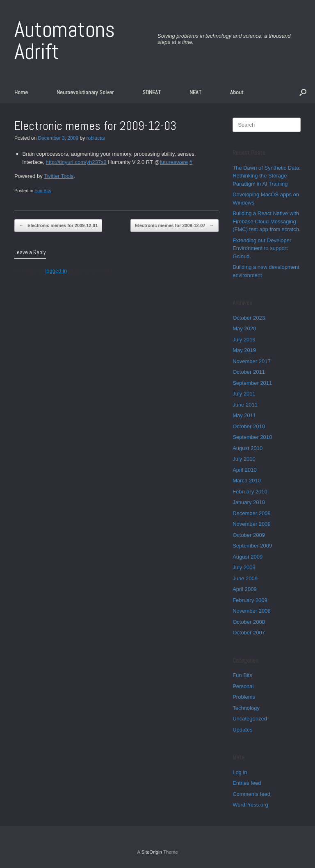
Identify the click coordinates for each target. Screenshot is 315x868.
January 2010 (249, 502)
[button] (303, 92)
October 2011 (249, 372)
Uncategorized (250, 719)
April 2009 (245, 589)
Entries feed (247, 783)
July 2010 (244, 459)
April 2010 (245, 470)
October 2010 (249, 426)
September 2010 (252, 437)
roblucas (95, 138)
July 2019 (244, 340)
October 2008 (249, 622)
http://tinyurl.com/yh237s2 (76, 162)
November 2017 (252, 361)
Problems (244, 697)
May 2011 (244, 415)
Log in (240, 772)
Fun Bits (43, 191)
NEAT (195, 92)
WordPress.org (250, 805)
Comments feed (251, 794)
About (237, 92)
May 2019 (244, 350)
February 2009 (250, 600)
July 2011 (244, 394)
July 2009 (244, 567)
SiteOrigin (152, 852)
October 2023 (249, 318)
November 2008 (252, 611)
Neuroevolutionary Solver (85, 92)
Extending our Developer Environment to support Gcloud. (262, 248)
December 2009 (252, 513)
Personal (243, 686)
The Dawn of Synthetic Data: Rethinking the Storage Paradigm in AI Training (266, 176)
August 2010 (248, 448)
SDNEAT (152, 92)
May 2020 (244, 328)
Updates (242, 730)
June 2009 (245, 578)
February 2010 (250, 492)
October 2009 (249, 535)
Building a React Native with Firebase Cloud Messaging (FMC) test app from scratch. (266, 221)
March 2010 (247, 481)
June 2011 (245, 405)
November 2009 (252, 524)
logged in (56, 271)
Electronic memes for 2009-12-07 (174, 226)
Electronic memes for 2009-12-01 (58, 226)
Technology (246, 708)
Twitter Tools (59, 176)
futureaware (174, 162)
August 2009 (248, 557)
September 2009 (252, 546)
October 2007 (249, 633)
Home (21, 92)
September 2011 (252, 383)
